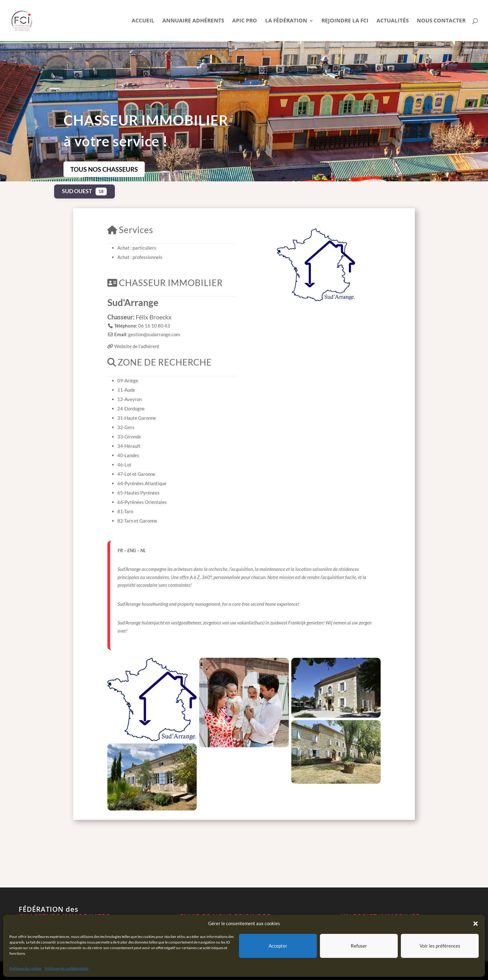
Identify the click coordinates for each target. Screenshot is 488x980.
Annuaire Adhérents (193, 21)
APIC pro (245, 21)
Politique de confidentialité (67, 968)
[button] (476, 924)
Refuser (359, 946)
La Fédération (286, 21)
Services (130, 230)
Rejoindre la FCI (345, 21)
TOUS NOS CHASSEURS (104, 169)
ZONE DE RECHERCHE (160, 362)
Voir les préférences (440, 946)
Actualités (393, 21)
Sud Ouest (77, 191)
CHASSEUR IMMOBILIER (165, 283)
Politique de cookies (26, 968)
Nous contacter (441, 21)
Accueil (143, 21)
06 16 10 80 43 (154, 326)
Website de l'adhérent (137, 346)
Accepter (278, 946)
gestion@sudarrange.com (154, 334)
